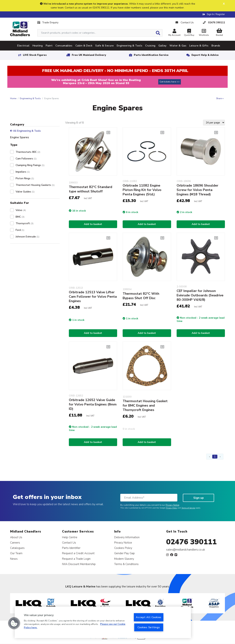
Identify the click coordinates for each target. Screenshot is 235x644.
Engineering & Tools (30, 98)
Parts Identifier (71, 548)
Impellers (23, 172)
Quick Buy (189, 33)
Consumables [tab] (64, 46)
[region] (103, 622)
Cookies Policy (123, 548)
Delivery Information (127, 537)
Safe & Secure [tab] (104, 46)
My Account (174, 33)
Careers (15, 543)
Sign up (199, 498)
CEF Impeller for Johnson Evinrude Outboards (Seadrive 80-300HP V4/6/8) (200, 295)
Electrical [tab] (23, 46)
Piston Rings (25, 178)
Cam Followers (26, 159)
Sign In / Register (216, 14)
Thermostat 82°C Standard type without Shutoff (91, 189)
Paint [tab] (49, 46)
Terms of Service (188, 508)
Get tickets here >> (170, 82)
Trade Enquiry (48, 22)
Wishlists (204, 33)
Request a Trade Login (76, 559)
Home (13, 98)
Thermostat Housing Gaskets (35, 185)
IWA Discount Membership (79, 564)
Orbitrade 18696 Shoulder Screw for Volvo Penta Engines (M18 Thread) (197, 190)
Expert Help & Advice (205, 55)
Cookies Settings (149, 627)
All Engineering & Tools (25, 131)
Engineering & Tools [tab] (130, 46)
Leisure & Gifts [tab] (199, 46)
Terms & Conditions (126, 564)
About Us (16, 537)
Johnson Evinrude (27, 237)
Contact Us (69, 543)
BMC (20, 217)
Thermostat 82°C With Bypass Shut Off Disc (141, 296)
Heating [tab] (38, 46)
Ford (20, 230)
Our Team (16, 553)
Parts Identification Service (151, 55)
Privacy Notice (172, 505)
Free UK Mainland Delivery (89, 55)
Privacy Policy (172, 508)
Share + (220, 98)
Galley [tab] (162, 46)
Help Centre (70, 537)
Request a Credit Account (78, 553)
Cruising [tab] (150, 46)
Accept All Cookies (149, 617)
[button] (14, 623)
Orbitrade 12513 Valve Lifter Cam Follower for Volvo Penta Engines (93, 297)
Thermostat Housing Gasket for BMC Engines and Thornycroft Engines (145, 405)
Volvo (21, 210)
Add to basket (93, 224)
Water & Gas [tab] (178, 46)
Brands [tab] (216, 46)
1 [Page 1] (215, 457)
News (14, 559)
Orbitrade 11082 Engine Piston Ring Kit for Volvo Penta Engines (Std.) (142, 190)
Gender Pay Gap (124, 553)
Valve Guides (25, 192)
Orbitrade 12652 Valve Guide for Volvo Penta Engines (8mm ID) (93, 404)
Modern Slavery (124, 559)
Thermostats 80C (28, 152)
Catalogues (17, 548)
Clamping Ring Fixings (30, 165)
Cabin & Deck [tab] (84, 46)
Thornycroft (25, 223)
